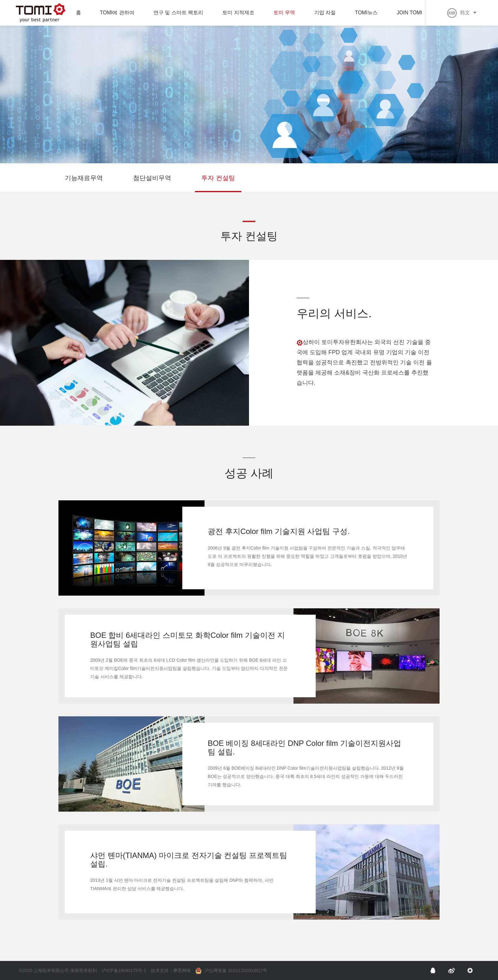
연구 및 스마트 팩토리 (178, 13)
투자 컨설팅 (218, 178)
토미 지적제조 (238, 13)
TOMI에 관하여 (117, 13)
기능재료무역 (84, 178)
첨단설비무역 (152, 178)
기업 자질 (325, 13)
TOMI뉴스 (366, 13)
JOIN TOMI (409, 13)
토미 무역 (284, 13)
